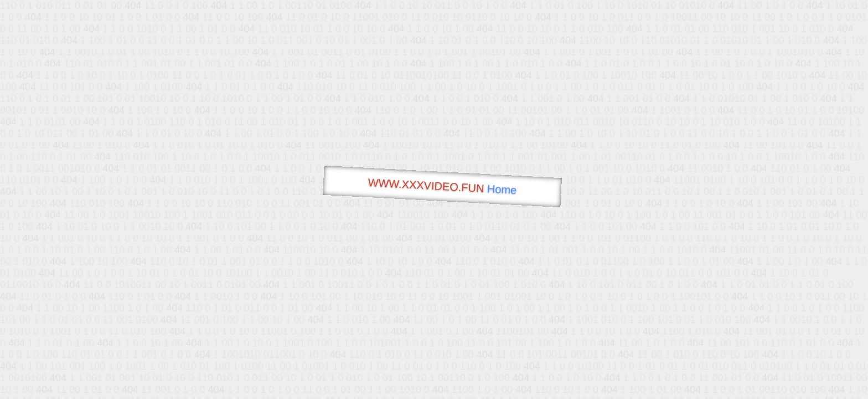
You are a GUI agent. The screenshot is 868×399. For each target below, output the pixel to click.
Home (502, 189)
